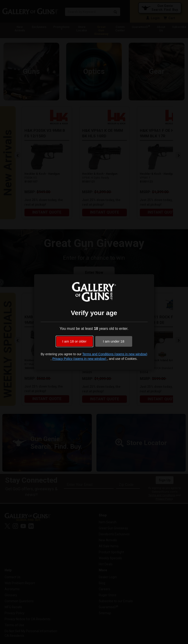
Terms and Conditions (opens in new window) (115, 354)
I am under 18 (114, 341)
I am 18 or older (74, 341)
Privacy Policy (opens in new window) (80, 359)
